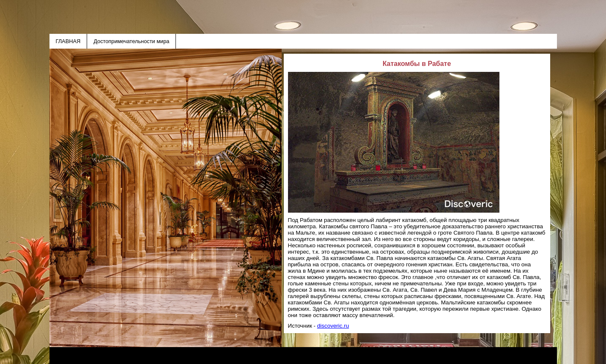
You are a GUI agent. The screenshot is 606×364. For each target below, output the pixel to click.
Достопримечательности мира (131, 41)
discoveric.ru (333, 326)
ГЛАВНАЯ (68, 41)
